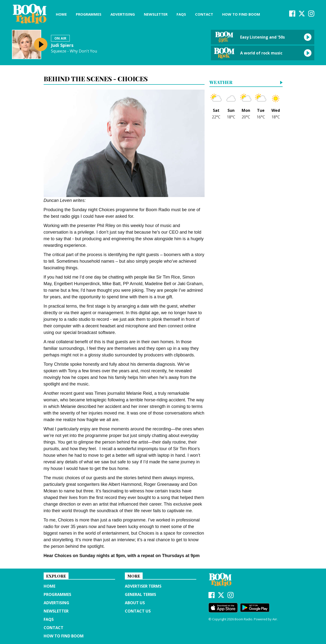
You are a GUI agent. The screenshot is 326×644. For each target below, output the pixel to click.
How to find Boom (241, 14)
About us (135, 603)
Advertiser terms (143, 586)
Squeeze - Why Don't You (74, 51)
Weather (221, 83)
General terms (140, 594)
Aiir (275, 619)
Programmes (89, 14)
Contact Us (138, 611)
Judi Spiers (62, 45)
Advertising (123, 14)
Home (61, 14)
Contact (204, 14)
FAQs (181, 14)
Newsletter (156, 14)
